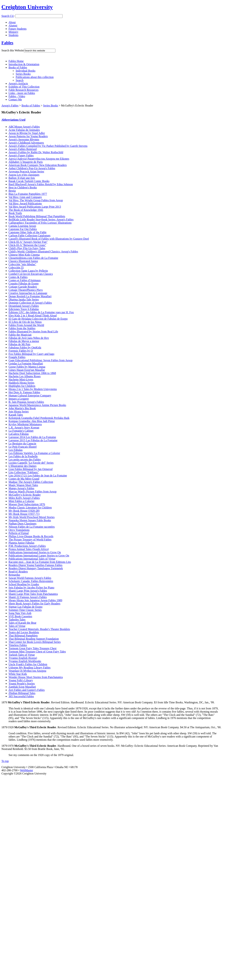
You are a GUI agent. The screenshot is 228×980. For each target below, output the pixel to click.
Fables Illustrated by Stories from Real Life (33, 331)
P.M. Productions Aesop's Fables (27, 546)
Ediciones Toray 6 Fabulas (24, 309)
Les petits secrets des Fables (25, 460)
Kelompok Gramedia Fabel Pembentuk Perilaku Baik (39, 418)
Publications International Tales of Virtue (32, 559)
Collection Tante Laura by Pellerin (28, 271)
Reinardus (14, 575)
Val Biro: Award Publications (25, 203)
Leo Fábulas (16, 450)
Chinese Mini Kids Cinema (24, 255)
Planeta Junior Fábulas (21, 543)
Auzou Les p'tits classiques (24, 175)
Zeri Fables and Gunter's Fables (27, 690)
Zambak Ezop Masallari (22, 687)
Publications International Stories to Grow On (35, 552)
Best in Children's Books (23, 187)
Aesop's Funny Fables (21, 155)
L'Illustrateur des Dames (23, 466)
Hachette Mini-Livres (21, 380)
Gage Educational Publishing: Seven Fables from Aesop (41, 360)
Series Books (23, 74)
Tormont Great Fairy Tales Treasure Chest (33, 648)
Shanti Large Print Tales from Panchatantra (33, 594)
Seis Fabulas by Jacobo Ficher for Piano (31, 588)
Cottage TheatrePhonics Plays (26, 290)
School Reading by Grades (24, 584)
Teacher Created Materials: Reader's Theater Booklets (39, 629)
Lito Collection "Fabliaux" (24, 472)
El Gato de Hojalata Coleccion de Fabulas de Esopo (38, 319)
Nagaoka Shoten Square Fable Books (30, 520)
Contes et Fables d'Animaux (25, 280)
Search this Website (13, 50)
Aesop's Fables (10, 106)
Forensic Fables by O (21, 351)
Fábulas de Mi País (19, 344)
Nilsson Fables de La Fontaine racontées (32, 527)
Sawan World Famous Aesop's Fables (30, 578)
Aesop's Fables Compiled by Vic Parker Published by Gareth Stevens (48, 146)
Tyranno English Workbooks (25, 661)
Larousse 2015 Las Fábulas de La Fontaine (33, 440)
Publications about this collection (35, 77)
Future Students (18, 29)
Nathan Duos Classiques (22, 524)
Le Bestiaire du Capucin (22, 444)
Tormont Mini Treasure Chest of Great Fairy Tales (37, 652)
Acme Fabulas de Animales (24, 130)
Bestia (12, 191)
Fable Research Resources (24, 90)
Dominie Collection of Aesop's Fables (30, 303)
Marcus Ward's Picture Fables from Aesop (33, 492)
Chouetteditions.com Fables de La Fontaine (33, 258)
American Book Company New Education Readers (38, 165)
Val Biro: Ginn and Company (25, 197)
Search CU (8, 16)
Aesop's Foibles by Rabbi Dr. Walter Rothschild (36, 152)
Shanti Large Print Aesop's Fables (28, 591)
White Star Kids (18, 674)
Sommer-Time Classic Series (25, 610)
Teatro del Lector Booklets (24, 632)
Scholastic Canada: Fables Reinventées (31, 581)
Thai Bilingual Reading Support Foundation (34, 639)
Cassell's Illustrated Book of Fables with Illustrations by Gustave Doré (49, 239)
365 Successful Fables (21, 696)
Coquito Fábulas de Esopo (24, 283)
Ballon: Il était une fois (22, 178)
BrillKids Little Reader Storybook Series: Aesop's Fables (41, 219)
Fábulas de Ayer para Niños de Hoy (29, 338)
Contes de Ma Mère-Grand (24, 479)
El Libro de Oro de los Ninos (25, 322)
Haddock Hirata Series (21, 383)
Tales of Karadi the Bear (22, 623)
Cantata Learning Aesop (22, 226)
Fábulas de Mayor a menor (24, 341)
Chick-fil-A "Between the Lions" (27, 245)
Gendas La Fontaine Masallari (26, 363)
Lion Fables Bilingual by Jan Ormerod (31, 469)
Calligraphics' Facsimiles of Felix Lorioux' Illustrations (40, 223)
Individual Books (26, 71)
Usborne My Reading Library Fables (30, 668)
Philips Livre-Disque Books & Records (31, 536)
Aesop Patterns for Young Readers (28, 136)
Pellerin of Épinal (19, 533)
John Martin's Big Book (22, 408)
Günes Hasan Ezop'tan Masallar (27, 370)
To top (5, 761)
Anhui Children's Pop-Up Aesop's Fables (32, 168)
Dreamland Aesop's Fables (24, 306)
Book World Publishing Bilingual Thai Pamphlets (37, 216)
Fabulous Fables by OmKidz (25, 347)
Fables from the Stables (22, 328)
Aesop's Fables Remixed (23, 149)
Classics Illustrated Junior (23, 261)
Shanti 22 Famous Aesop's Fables (28, 597)
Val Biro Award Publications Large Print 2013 (35, 207)
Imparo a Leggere (19, 399)
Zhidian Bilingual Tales (22, 693)
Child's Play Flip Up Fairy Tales (27, 248)
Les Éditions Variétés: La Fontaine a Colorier (34, 453)
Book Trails (15, 213)
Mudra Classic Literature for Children (30, 508)
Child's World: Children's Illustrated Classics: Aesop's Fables (43, 251)
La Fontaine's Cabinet (21, 431)
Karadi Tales (16, 415)
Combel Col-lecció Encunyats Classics (31, 274)
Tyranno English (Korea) (23, 658)
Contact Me (15, 99)
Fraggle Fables (17, 357)
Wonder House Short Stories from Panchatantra (36, 677)
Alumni (13, 26)
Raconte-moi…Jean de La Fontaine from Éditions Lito (40, 562)
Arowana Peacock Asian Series (26, 171)
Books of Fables (18, 67)
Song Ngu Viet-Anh (20, 613)
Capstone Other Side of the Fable (28, 232)
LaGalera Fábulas (19, 434)
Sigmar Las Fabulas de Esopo (25, 607)
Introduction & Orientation (24, 64)
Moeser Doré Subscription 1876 (27, 504)
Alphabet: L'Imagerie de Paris (26, 162)
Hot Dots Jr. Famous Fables (24, 392)
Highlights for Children (22, 386)
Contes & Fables (18, 277)
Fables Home (16, 61)
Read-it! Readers (18, 572)
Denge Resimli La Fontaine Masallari (30, 296)
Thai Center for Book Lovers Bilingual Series (35, 642)
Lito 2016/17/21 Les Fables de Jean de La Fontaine (38, 476)
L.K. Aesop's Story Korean (24, 428)
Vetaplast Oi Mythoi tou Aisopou (27, 671)
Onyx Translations (19, 530)
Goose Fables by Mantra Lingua (27, 367)
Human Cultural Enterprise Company (30, 396)
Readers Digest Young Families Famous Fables (35, 565)
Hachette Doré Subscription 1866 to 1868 (32, 373)
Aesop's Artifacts (18, 83)
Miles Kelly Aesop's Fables (24, 498)
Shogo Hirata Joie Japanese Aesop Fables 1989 (35, 600)
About (12, 22)
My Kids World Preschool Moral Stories (32, 517)
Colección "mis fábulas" (22, 264)
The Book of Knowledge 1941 (26, 210)
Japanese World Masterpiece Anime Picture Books (37, 405)
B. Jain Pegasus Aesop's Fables (26, 402)
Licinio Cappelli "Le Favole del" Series (31, 463)
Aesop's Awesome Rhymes (24, 139)
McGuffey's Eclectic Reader (25, 495)
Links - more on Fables (22, 93)
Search (20, 80)
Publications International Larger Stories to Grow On (39, 556)
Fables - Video (17, 96)
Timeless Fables (18, 645)
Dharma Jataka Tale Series (24, 299)
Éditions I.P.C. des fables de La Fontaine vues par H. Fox (41, 312)
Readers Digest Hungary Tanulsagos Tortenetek (36, 568)
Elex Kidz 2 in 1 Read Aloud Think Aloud (33, 315)
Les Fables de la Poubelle (23, 456)
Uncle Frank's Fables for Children (28, 664)
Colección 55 (16, 267)
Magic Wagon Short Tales (23, 485)
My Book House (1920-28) (24, 511)
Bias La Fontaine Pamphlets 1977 (28, 194)
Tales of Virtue (17, 626)
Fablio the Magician (20, 335)
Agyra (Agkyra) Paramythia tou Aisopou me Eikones (39, 159)
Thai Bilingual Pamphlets (23, 636)
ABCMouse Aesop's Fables (24, 127)
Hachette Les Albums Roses (25, 376)
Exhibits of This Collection (24, 87)
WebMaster (26, 770)
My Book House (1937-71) (24, 514)
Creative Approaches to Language (28, 293)
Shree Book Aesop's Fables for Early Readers (34, 604)
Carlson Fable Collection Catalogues (29, 235)
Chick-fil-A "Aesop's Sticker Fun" (28, 242)
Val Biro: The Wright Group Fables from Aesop (36, 200)
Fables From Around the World (26, 325)
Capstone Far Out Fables (23, 229)
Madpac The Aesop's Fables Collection (31, 482)
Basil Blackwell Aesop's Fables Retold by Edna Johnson (41, 184)
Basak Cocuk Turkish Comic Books (29, 181)
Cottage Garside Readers (23, 287)
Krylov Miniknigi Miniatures (25, 424)
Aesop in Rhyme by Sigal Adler (27, 133)
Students (13, 35)
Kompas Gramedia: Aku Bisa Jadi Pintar (32, 421)
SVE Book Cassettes (20, 616)
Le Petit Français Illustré (23, 447)
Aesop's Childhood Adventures (26, 143)
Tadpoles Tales (17, 620)
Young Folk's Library (21, 680)
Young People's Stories (22, 684)
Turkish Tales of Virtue (22, 655)
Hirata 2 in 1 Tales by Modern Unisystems (33, 389)
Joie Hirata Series (19, 412)
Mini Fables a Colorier (21, 501)
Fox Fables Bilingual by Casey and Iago (31, 354)
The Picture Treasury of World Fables (30, 540)
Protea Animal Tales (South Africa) (29, 549)
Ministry (13, 32)
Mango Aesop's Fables (21, 488)
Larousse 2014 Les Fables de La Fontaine (32, 437)
